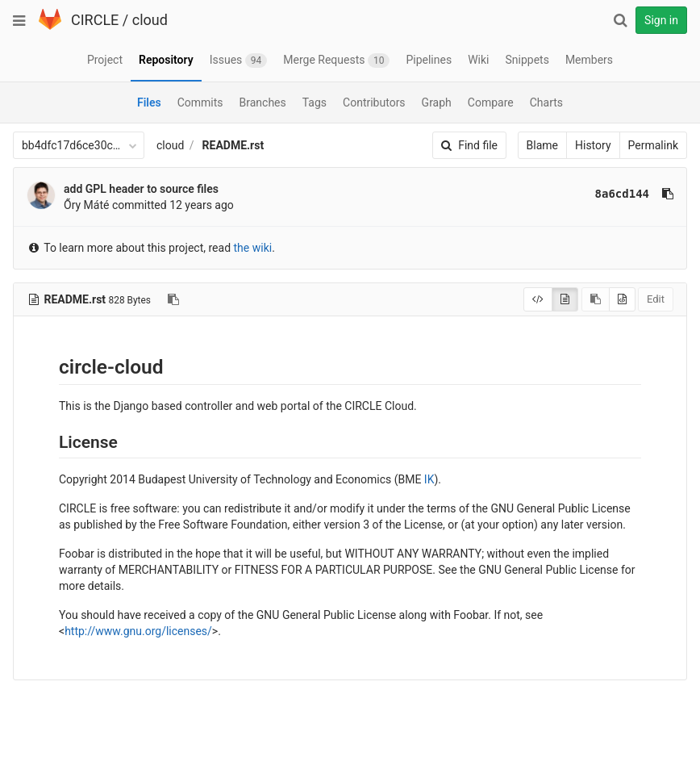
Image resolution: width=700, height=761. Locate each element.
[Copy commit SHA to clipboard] (668, 194)
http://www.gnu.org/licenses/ (138, 631)
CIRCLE (95, 20)
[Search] (620, 20)
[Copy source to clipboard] (596, 299)
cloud (150, 20)
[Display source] (538, 299)
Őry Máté (86, 205)
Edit (656, 299)
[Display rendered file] (565, 299)
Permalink (653, 145)
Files (149, 102)
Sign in (661, 20)
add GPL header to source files (141, 189)
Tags (315, 102)
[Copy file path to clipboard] (173, 299)
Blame (542, 145)
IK (429, 479)
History (593, 145)
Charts (546, 102)
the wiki (253, 248)
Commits (200, 102)
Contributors (374, 102)
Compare (491, 102)
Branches (263, 102)
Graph (437, 102)
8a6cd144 (622, 194)
